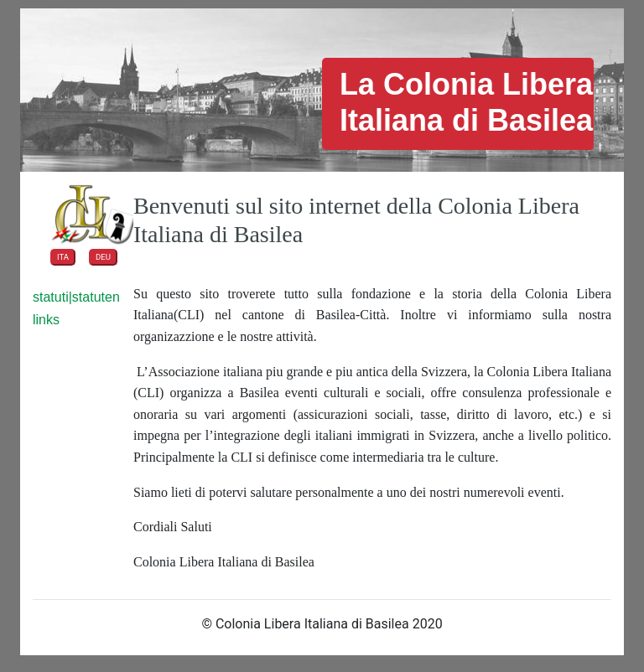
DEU (103, 257)
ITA (63, 257)
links (46, 320)
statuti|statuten (76, 297)
